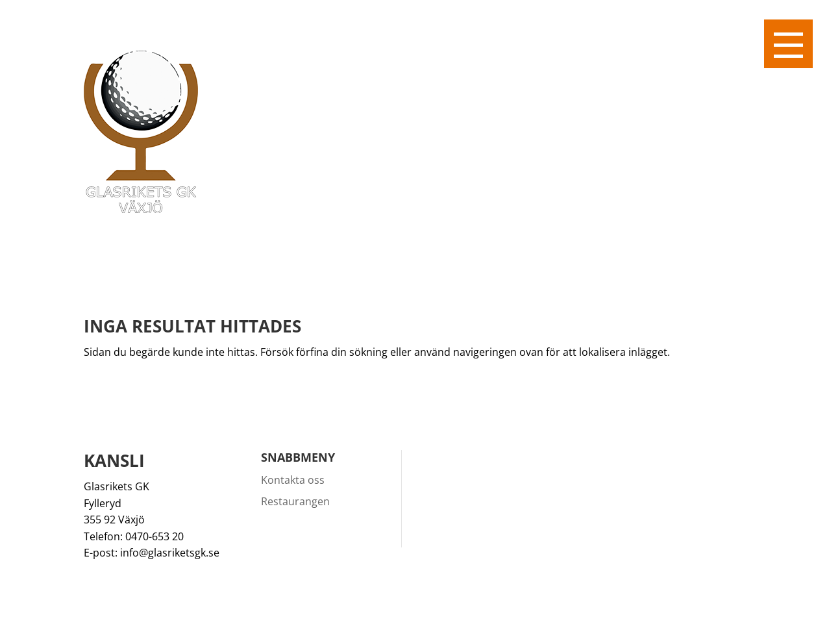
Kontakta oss (293, 480)
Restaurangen (295, 501)
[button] (788, 44)
